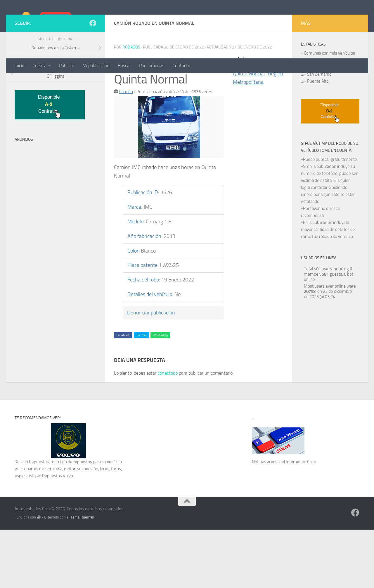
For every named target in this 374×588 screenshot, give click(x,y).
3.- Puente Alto (315, 140)
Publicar (67, 66)
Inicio (19, 66)
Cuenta (39, 66)
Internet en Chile (301, 520)
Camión (126, 150)
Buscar (124, 66)
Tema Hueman (82, 576)
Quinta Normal (249, 132)
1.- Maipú (310, 126)
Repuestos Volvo (58, 534)
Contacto (181, 66)
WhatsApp (160, 394)
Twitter (141, 394)
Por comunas (152, 66)
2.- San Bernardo (316, 133)
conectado (168, 431)
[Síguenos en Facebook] (93, 81)
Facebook (123, 394)
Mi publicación (96, 66)
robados (131, 106)
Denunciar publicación (151, 371)
